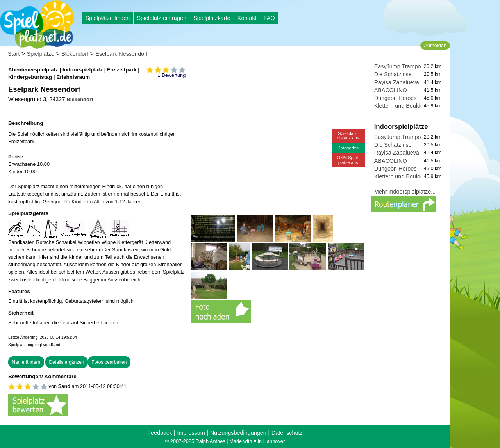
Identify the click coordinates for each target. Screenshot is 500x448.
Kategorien (348, 148)
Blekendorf (75, 54)
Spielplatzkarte (212, 18)
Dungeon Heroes (396, 98)
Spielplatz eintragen (161, 18)
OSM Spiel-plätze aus (348, 160)
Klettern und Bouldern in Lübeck (414, 106)
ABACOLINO (391, 90)
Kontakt (247, 18)
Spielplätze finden (108, 18)
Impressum (191, 433)
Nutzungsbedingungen (238, 433)
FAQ (269, 18)
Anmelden (435, 45)
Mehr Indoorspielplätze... (405, 192)
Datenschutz (287, 433)
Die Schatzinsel (394, 74)
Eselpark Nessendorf (121, 54)
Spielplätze (41, 54)
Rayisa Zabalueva (397, 82)
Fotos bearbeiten (109, 362)
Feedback (160, 433)
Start (14, 54)
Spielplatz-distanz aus (348, 136)
